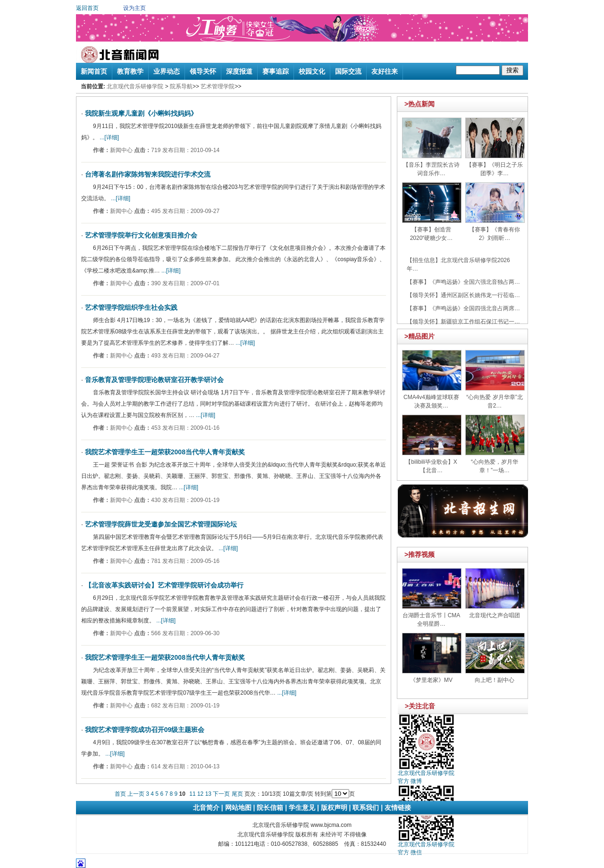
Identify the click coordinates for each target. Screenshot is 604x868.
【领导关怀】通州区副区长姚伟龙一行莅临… (463, 295)
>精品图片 (419, 336)
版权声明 (334, 808)
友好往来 (385, 71)
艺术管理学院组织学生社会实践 (131, 307)
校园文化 (312, 71)
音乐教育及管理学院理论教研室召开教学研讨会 (154, 380)
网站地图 (238, 808)
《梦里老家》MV (431, 680)
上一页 (136, 794)
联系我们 (366, 808)
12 (200, 794)
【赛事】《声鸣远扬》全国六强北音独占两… (463, 282)
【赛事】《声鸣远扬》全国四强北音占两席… (463, 308)
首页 (120, 794)
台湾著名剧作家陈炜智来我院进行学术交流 (148, 174)
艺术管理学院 (218, 86)
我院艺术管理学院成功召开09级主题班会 (145, 730)
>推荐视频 (419, 554)
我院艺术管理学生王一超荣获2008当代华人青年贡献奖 (165, 452)
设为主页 (134, 8)
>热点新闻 (419, 104)
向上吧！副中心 (495, 680)
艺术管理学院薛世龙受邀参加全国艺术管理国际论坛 (161, 524)
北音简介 (206, 808)
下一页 (221, 794)
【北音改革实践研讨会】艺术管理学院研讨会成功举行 (164, 585)
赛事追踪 (276, 71)
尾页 (237, 794)
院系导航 (181, 86)
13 (208, 794)
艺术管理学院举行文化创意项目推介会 (141, 235)
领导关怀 (203, 71)
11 (192, 794)
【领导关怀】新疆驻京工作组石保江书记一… (463, 322)
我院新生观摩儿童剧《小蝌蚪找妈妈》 (141, 113)
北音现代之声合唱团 (495, 615)
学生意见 (302, 808)
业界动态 (167, 71)
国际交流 (348, 71)
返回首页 (87, 8)
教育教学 (130, 71)
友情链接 (398, 808)
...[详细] (109, 137)
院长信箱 (270, 808)
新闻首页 (94, 71)
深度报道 (239, 71)
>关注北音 (420, 706)
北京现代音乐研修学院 (135, 86)
